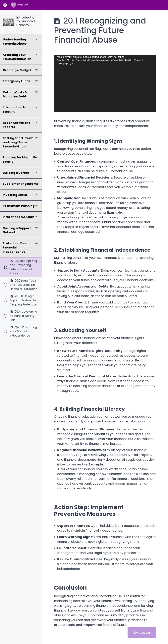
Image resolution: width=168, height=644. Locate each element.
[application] (105, 84)
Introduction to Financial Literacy (26, 21)
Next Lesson (142, 633)
